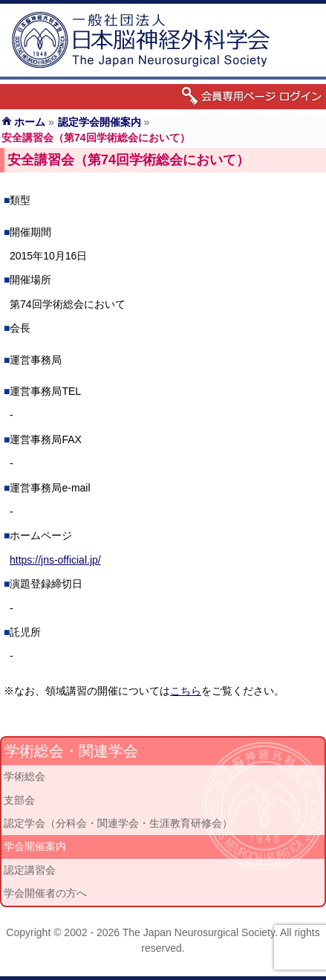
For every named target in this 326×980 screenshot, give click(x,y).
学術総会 (25, 776)
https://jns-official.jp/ (55, 560)
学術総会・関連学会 (71, 751)
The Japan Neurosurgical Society (199, 932)
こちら (186, 691)
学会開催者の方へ (45, 893)
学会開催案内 (35, 846)
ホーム (30, 122)
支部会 (19, 800)
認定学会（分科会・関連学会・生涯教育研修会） (118, 823)
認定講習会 (30, 870)
